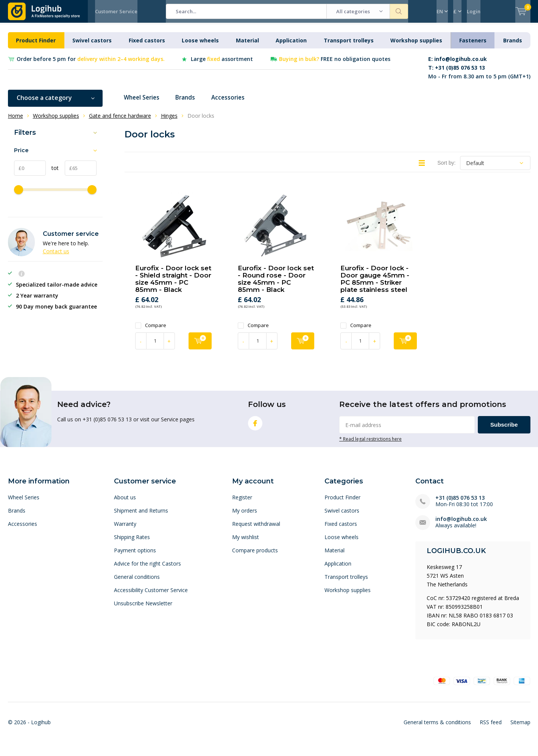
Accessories (234, 103)
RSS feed (491, 728)
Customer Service (116, 11)
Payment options (135, 556)
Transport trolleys (349, 46)
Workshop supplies (416, 46)
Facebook (255, 427)
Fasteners (473, 46)
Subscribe (504, 430)
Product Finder (36, 46)
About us (125, 503)
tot (52, 174)
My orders (245, 516)
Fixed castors (147, 46)
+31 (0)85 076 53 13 (460, 503)
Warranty (125, 529)
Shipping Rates (132, 543)
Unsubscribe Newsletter (143, 609)
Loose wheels (200, 46)
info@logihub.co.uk (461, 525)
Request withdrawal (256, 529)
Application (291, 46)
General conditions (137, 582)
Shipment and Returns (141, 516)
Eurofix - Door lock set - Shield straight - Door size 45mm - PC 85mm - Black (173, 284)
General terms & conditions (437, 728)
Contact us (56, 257)
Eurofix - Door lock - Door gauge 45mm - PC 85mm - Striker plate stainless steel (375, 284)
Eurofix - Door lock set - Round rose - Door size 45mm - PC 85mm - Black (276, 284)
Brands (513, 46)
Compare (151, 331)
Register (242, 503)
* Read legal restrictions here (370, 444)
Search (399, 11)
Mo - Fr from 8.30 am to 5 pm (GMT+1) (479, 73)
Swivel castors (92, 46)
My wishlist (246, 543)
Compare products (255, 556)
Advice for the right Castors (147, 569)
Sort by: (446, 168)
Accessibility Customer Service (151, 596)
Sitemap (520, 728)
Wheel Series (143, 103)
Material (247, 46)
